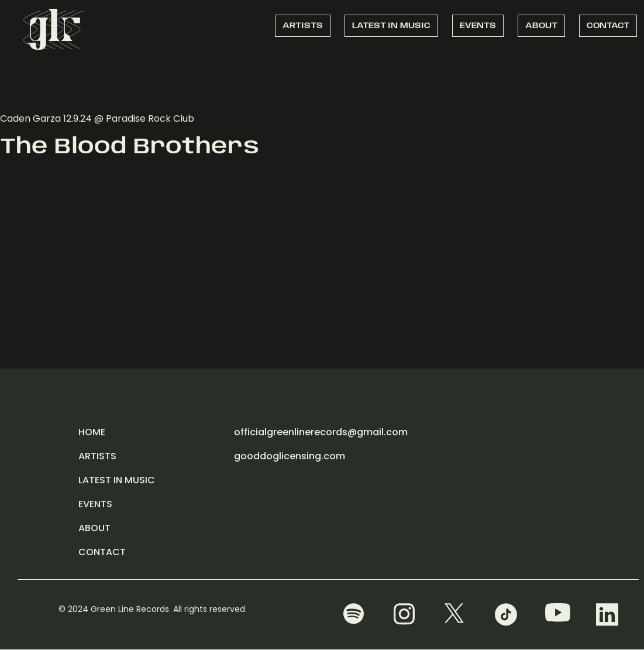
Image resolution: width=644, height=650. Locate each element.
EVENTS (478, 26)
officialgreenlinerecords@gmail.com (321, 432)
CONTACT (608, 26)
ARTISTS (303, 26)
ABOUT (541, 26)
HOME (92, 432)
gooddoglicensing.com (290, 456)
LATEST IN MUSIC (391, 26)
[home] (54, 28)
